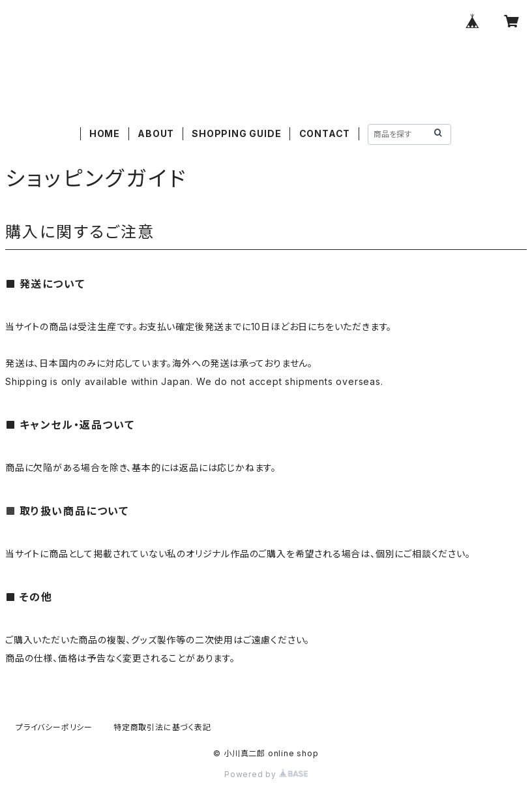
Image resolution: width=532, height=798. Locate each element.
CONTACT (325, 133)
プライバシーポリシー (54, 727)
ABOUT (156, 133)
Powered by (266, 774)
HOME (105, 133)
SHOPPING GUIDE (236, 133)
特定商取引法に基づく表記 (162, 727)
